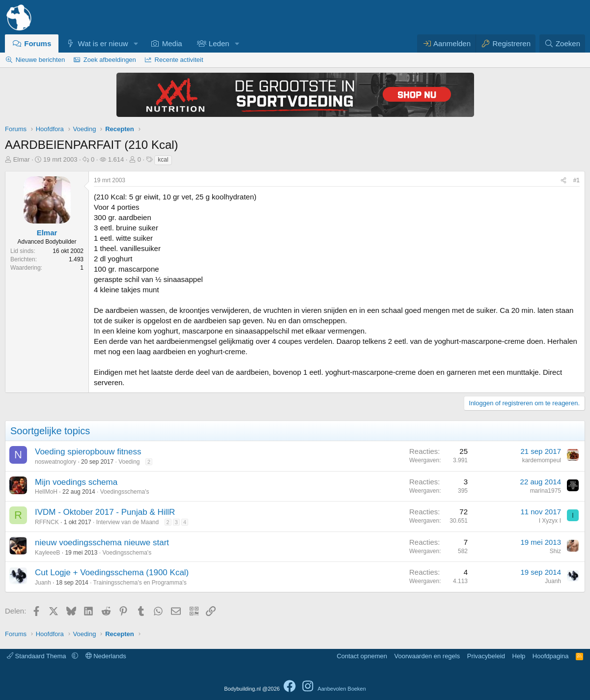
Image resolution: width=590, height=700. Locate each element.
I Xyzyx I (550, 521)
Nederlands (106, 656)
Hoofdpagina (551, 656)
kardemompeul (542, 460)
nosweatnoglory (56, 462)
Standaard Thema (37, 656)
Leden (219, 43)
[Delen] (563, 181)
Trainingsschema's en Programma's (140, 583)
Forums (38, 43)
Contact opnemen (362, 656)
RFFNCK (47, 522)
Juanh (43, 583)
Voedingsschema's (125, 492)
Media (172, 43)
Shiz (555, 551)
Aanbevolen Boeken (341, 689)
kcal (163, 160)
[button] (136, 43)
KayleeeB (47, 553)
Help (519, 656)
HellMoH (46, 492)
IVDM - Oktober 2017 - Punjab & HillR (105, 512)
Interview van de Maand (127, 522)
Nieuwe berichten (40, 60)
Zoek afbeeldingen (110, 60)
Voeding (129, 462)
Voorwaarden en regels (427, 656)
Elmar (22, 159)
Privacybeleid (486, 656)
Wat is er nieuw (103, 43)
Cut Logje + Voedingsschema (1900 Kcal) (112, 573)
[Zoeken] (562, 43)
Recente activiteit (179, 60)
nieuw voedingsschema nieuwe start (102, 543)
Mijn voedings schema (76, 482)
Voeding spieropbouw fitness (88, 452)
